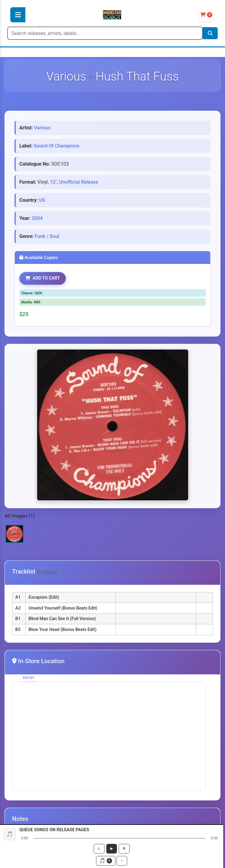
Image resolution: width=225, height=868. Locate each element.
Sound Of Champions (57, 146)
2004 (37, 218)
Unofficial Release (79, 182)
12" (53, 182)
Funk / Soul (47, 236)
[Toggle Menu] (18, 15)
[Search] (105, 33)
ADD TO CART (43, 278)
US (42, 200)
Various (42, 128)
